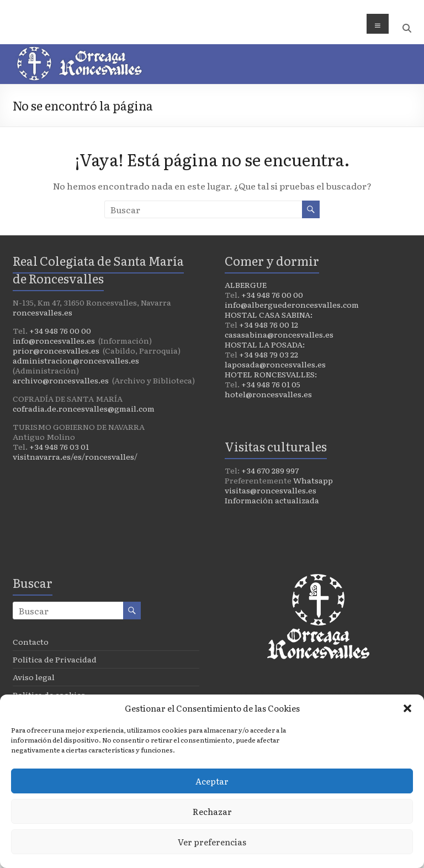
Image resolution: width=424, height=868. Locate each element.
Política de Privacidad (55, 659)
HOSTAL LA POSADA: (265, 344)
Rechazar (212, 811)
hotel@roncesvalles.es (268, 394)
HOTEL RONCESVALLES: (271, 374)
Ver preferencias (212, 842)
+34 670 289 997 (270, 470)
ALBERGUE (246, 285)
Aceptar (212, 781)
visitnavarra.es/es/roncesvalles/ (75, 456)
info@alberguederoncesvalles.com (292, 304)
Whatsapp (313, 480)
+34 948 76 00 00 (60, 330)
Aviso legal (34, 677)
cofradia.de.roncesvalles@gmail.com (84, 408)
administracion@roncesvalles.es (76, 360)
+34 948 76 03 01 (59, 446)
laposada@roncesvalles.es (275, 364)
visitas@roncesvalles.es (271, 490)
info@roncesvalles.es (54, 340)
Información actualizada (272, 500)
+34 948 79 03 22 (269, 354)
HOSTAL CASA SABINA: (269, 314)
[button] (407, 708)
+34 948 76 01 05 (271, 384)
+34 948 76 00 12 (269, 324)
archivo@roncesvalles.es (61, 380)
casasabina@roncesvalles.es (279, 334)
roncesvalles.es (43, 312)
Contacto (31, 641)
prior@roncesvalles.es (56, 350)
